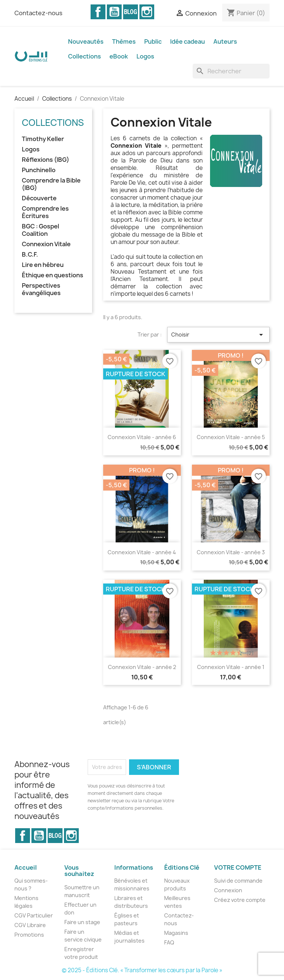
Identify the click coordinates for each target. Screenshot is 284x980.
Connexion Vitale (46, 244)
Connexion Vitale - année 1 (231, 667)
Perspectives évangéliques (41, 289)
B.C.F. (30, 255)
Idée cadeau (187, 41)
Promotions (29, 935)
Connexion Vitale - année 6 (142, 437)
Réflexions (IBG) (45, 160)
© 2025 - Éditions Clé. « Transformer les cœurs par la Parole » (142, 970)
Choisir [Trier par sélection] (218, 335)
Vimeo (131, 12)
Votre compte (238, 867)
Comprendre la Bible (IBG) (51, 184)
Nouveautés (86, 41)
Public (153, 41)
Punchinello (39, 170)
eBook (119, 56)
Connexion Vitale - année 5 (231, 437)
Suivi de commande (238, 881)
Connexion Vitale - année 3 (231, 552)
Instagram (147, 12)
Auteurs (225, 41)
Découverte (39, 198)
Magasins (176, 933)
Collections (84, 56)
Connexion (228, 890)
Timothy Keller (43, 139)
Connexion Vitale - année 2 (142, 667)
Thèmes (124, 41)
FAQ (169, 942)
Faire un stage (82, 922)
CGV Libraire (30, 925)
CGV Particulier (34, 915)
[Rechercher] (231, 71)
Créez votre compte (240, 900)
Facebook (98, 12)
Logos (145, 56)
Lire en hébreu (43, 265)
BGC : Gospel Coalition (40, 230)
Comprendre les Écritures (45, 212)
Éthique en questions (53, 275)
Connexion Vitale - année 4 (142, 552)
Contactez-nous (38, 13)
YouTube (114, 12)
